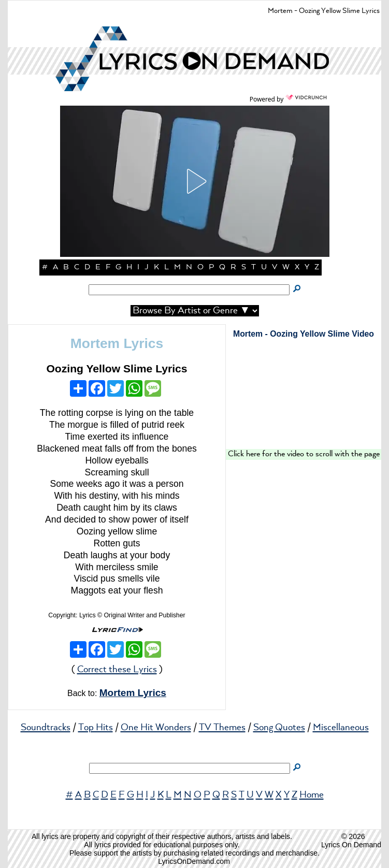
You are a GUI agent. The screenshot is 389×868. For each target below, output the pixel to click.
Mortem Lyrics (117, 343)
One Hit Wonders (156, 728)
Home (312, 795)
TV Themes (222, 728)
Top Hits (96, 728)
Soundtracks (46, 728)
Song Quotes (279, 728)
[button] (195, 181)
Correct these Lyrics (117, 670)
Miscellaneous (341, 728)
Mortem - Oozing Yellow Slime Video (304, 334)
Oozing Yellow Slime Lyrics (117, 368)
